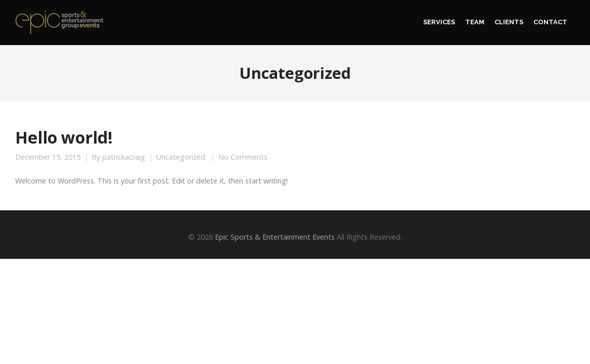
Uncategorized (181, 157)
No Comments (243, 157)
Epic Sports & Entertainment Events (275, 237)
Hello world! (64, 137)
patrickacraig (124, 157)
